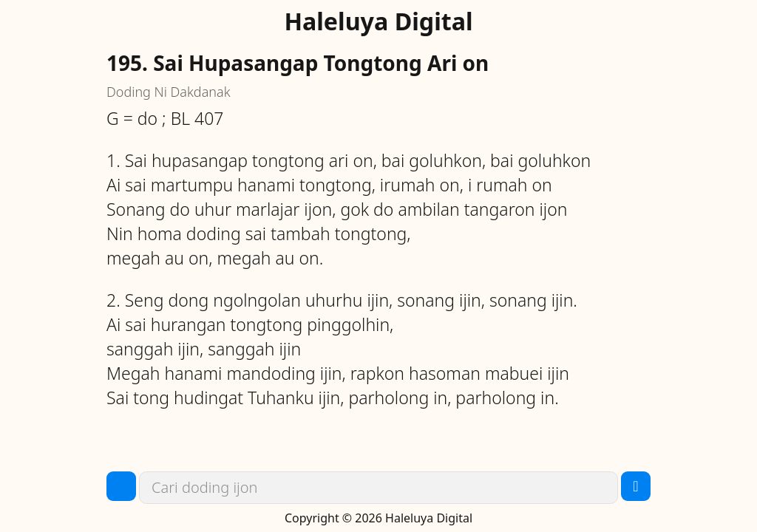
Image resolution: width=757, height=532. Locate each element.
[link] (378, 488)
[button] (121, 486)
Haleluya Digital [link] (378, 21)
